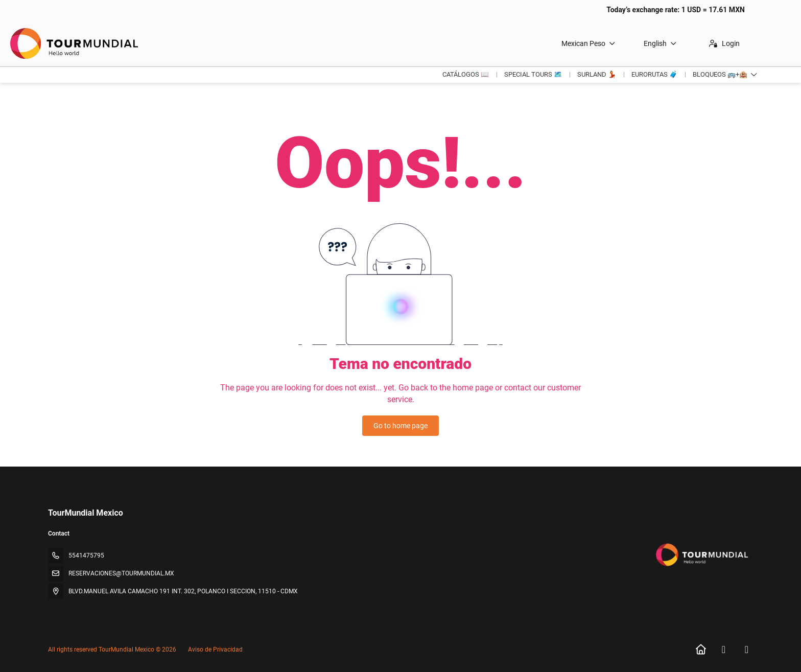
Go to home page (400, 426)
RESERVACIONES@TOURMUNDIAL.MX (121, 573)
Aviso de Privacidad (215, 650)
